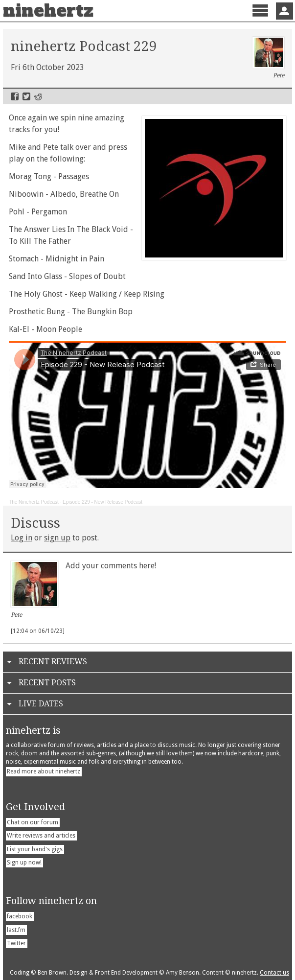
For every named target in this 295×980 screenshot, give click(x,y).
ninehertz (48, 11)
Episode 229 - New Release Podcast (102, 502)
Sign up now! (24, 863)
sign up (57, 538)
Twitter (26, 96)
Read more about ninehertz (44, 771)
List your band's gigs (35, 849)
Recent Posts (47, 683)
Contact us (274, 973)
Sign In (284, 11)
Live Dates (41, 704)
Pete (268, 58)
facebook (20, 916)
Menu (260, 19)
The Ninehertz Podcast (34, 502)
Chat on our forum (33, 822)
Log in (22, 538)
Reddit (38, 96)
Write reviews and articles (41, 836)
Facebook (15, 96)
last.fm (16, 930)
